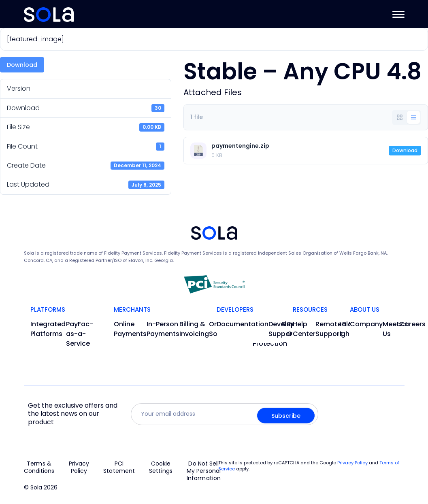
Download (22, 65)
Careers (412, 324)
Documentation (243, 324)
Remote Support (329, 329)
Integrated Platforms (48, 329)
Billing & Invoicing (194, 329)
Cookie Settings (161, 467)
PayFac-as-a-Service (80, 334)
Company (366, 324)
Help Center (304, 329)
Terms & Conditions (39, 467)
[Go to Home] (49, 15)
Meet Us (391, 329)
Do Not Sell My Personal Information (204, 471)
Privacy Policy (79, 467)
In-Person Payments (163, 329)
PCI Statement (119, 467)
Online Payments (130, 329)
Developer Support (285, 329)
